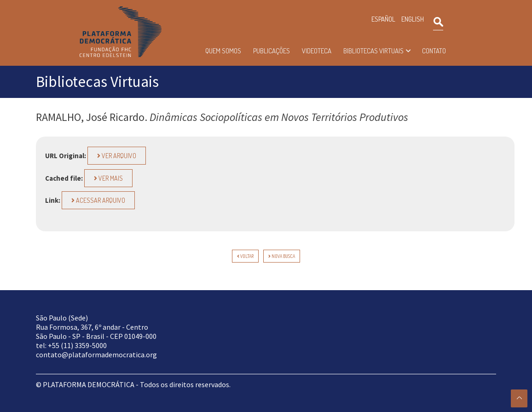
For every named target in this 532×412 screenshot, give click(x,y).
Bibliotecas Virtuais (373, 51)
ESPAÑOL (383, 19)
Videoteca (317, 51)
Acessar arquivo (98, 200)
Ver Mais (108, 178)
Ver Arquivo (117, 156)
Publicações (272, 51)
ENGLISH (413, 19)
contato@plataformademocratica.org (96, 355)
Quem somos (223, 51)
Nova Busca (282, 256)
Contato (434, 51)
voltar (245, 256)
